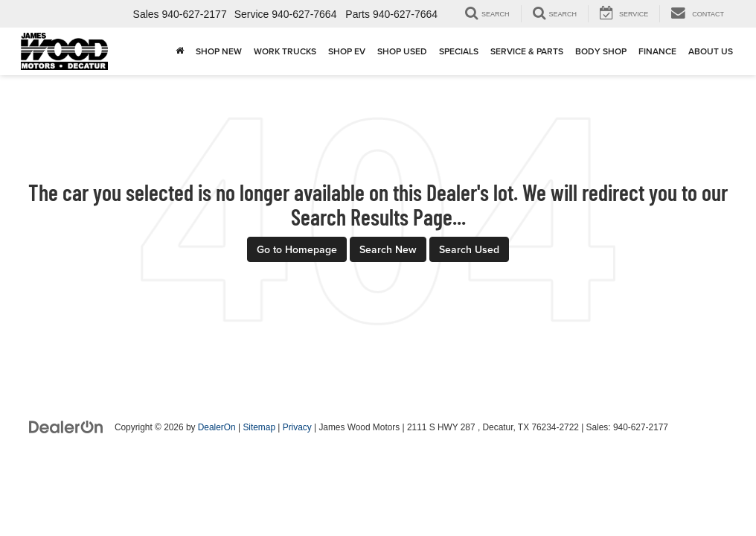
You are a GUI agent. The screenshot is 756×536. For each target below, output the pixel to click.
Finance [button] (657, 51)
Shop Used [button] (402, 51)
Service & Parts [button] (527, 51)
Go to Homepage (297, 249)
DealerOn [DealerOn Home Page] (217, 427)
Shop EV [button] (347, 51)
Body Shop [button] (601, 51)
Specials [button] (459, 51)
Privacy (297, 427)
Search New (388, 249)
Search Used (469, 249)
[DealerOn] (66, 427)
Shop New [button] (219, 51)
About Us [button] (711, 51)
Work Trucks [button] (285, 51)
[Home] (180, 51)
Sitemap (259, 427)
